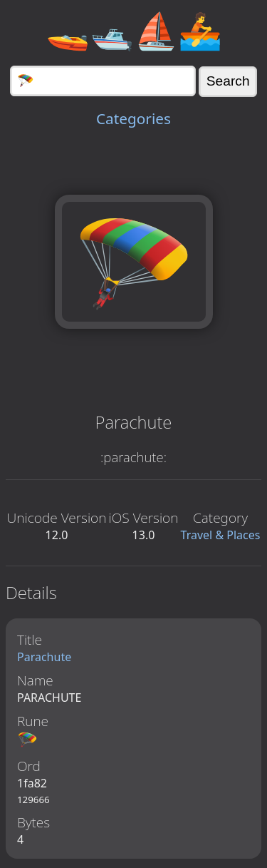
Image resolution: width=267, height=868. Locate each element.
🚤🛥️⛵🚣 (134, 30)
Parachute (44, 657)
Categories (133, 118)
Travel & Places (221, 535)
